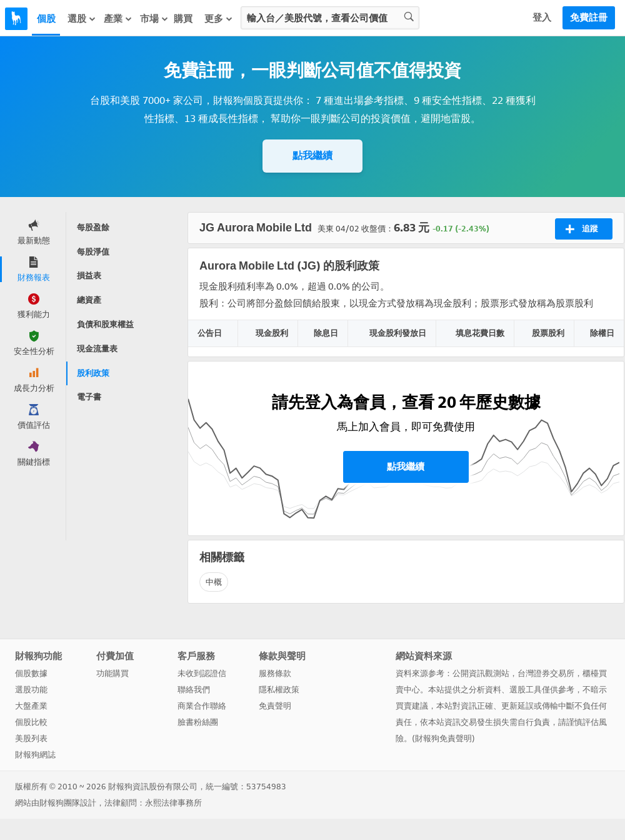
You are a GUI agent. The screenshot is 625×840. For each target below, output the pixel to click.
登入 (542, 18)
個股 (46, 19)
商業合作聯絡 (202, 706)
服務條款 (275, 673)
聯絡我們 (194, 690)
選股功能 (31, 690)
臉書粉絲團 (198, 722)
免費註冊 (589, 18)
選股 (82, 19)
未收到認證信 (202, 673)
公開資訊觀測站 (481, 673)
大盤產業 (31, 706)
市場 (154, 19)
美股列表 (31, 738)
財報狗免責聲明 (443, 738)
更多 (219, 19)
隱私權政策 (279, 690)
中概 (214, 582)
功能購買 (112, 673)
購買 (183, 19)
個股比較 (31, 722)
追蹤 (582, 229)
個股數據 (31, 673)
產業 (118, 19)
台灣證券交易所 (546, 673)
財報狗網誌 (35, 755)
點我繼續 (312, 155)
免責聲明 (275, 706)
